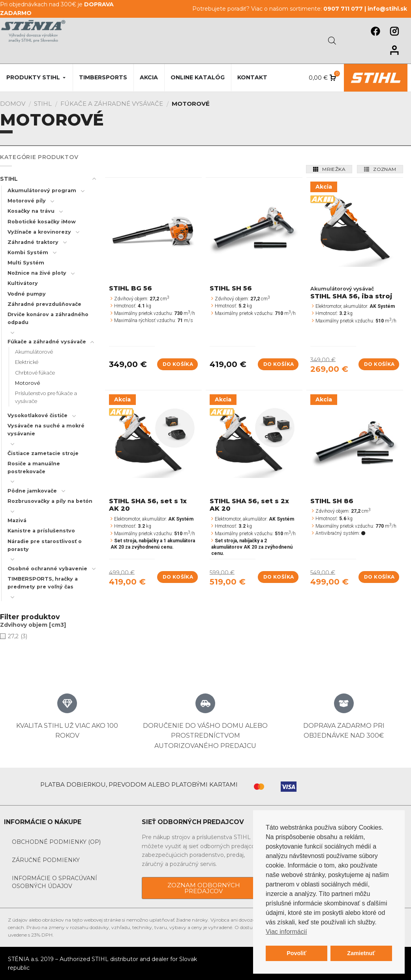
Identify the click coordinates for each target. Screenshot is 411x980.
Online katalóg (198, 77)
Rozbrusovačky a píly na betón (50, 501)
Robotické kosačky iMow (42, 222)
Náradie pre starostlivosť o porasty (45, 545)
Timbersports (103, 77)
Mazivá (17, 520)
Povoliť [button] (297, 953)
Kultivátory (23, 283)
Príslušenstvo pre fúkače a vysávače (46, 397)
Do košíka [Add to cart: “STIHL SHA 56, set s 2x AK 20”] (279, 577)
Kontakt (252, 77)
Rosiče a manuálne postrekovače (34, 468)
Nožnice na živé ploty (37, 273)
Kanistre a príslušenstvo (41, 531)
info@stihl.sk (387, 9)
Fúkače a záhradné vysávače (112, 104)
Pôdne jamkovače (32, 491)
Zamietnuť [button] (361, 953)
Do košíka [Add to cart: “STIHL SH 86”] (379, 577)
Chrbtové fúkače (35, 373)
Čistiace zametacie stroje (43, 453)
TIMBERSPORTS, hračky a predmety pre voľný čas (43, 583)
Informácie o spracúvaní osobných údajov (54, 882)
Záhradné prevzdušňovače (44, 304)
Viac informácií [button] (286, 932)
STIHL (43, 104)
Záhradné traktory (33, 242)
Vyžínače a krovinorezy (39, 232)
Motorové (28, 383)
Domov (13, 104)
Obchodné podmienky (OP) (56, 842)
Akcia (149, 77)
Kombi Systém (28, 252)
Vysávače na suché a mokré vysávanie (46, 430)
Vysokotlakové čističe (38, 415)
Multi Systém (26, 263)
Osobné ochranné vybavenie (47, 569)
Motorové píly (27, 201)
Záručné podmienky (46, 860)
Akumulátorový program (42, 190)
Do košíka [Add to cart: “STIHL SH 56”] (279, 364)
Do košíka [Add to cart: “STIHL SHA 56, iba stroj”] (379, 364)
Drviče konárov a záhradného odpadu (48, 318)
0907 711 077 (343, 9)
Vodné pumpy (27, 294)
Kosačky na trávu (31, 211)
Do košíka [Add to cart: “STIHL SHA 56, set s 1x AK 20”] (178, 577)
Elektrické (27, 362)
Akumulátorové (34, 352)
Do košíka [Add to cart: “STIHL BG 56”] (178, 364)
